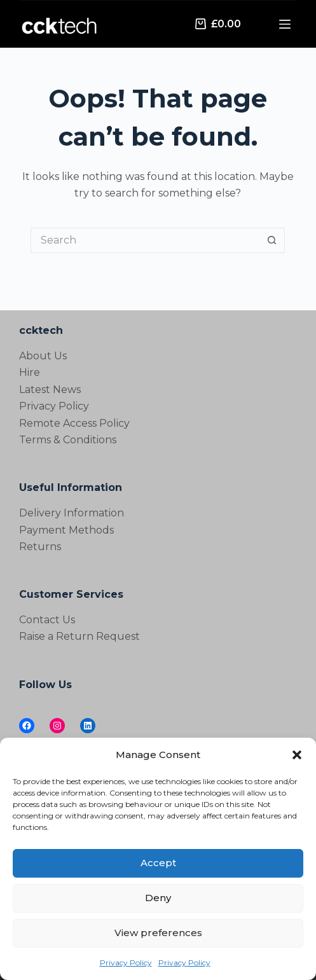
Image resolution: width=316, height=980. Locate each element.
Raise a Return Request (79, 636)
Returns (40, 547)
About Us (43, 356)
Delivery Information (72, 513)
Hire (30, 372)
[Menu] (285, 24)
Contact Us (47, 620)
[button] (297, 755)
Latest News (50, 390)
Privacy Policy (126, 963)
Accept (158, 863)
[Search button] (272, 240)
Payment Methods (66, 530)
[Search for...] (145, 240)
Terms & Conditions (68, 440)
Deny (158, 898)
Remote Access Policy (74, 423)
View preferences (158, 933)
